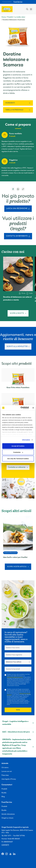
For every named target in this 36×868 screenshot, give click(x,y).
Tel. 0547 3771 (6, 836)
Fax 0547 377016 (19, 836)
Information (26, 440)
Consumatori (7, 2)
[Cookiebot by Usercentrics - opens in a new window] (21, 408)
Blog (3, 797)
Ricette (4, 793)
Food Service (18, 2)
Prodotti (10, 17)
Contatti (5, 845)
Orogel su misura (7, 818)
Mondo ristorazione (8, 814)
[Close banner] (33, 408)
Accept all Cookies (18, 446)
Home (4, 17)
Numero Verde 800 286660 (11, 839)
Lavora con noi (7, 771)
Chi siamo (5, 768)
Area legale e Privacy (9, 779)
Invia (18, 710)
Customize (18, 452)
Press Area (5, 775)
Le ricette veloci (20, 17)
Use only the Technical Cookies (18, 458)
